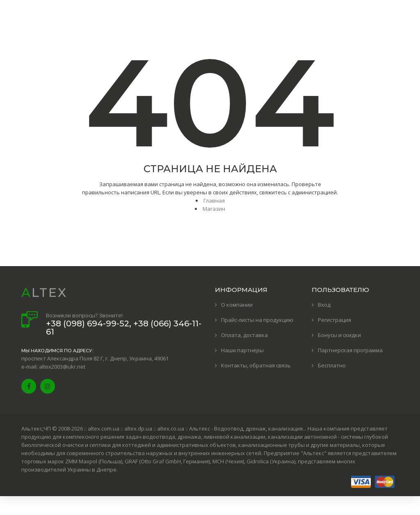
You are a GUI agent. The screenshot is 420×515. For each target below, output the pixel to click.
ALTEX (44, 293)
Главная (214, 201)
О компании (237, 305)
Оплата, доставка (244, 335)
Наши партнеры (242, 350)
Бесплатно (332, 365)
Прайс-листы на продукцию (257, 320)
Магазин (214, 209)
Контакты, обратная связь (256, 365)
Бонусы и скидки (339, 335)
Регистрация (334, 320)
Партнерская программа (350, 350)
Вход (324, 305)
